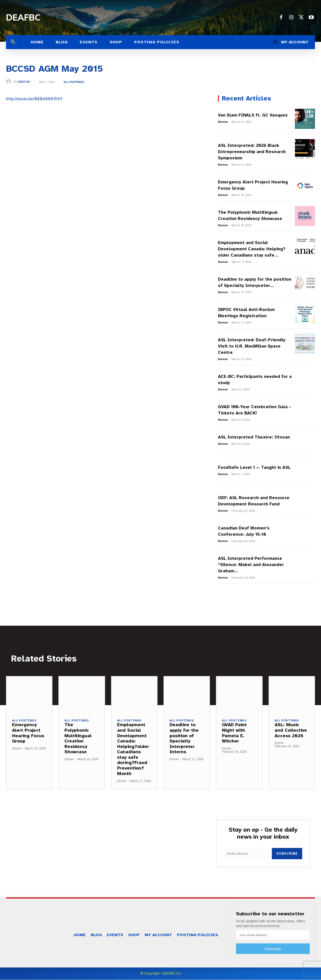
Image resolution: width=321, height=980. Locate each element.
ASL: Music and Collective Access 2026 (291, 730)
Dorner (223, 122)
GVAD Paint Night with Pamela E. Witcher (234, 733)
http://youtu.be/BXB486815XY (34, 99)
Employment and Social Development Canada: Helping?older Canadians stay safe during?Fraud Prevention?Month (133, 749)
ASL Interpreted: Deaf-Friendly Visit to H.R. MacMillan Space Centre (252, 346)
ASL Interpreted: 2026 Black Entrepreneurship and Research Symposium (252, 152)
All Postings (74, 82)
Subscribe (287, 854)
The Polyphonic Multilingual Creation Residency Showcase (78, 738)
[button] (13, 42)
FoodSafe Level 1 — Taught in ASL (254, 467)
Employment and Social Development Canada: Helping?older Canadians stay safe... (252, 249)
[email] (248, 854)
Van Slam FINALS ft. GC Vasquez (253, 115)
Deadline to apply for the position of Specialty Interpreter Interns (184, 738)
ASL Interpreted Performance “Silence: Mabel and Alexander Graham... (251, 565)
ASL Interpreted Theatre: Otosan (254, 437)
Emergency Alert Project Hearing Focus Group (28, 733)
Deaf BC (24, 82)
